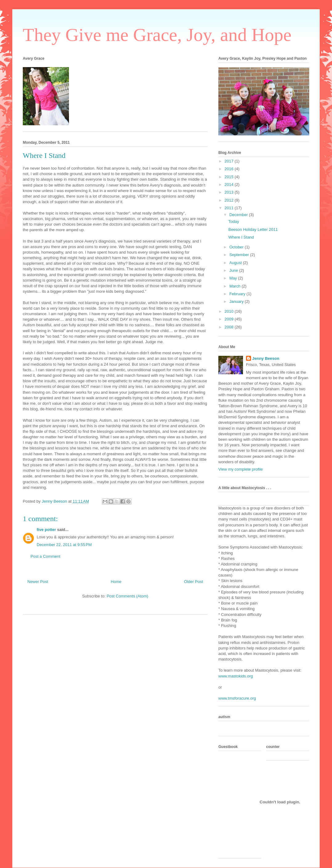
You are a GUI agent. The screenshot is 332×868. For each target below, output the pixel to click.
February (238, 294)
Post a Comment (45, 556)
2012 (230, 200)
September (240, 255)
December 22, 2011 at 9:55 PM (64, 545)
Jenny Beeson (266, 358)
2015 (230, 177)
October (237, 247)
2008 (230, 327)
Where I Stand (241, 237)
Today (234, 221)
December (239, 215)
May (234, 278)
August (236, 263)
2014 (230, 185)
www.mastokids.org (236, 676)
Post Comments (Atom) (127, 596)
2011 (230, 208)
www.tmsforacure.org (237, 698)
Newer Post (38, 582)
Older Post (194, 582)
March (236, 286)
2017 (230, 161)
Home (116, 582)
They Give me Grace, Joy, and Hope (157, 35)
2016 (230, 169)
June (234, 270)
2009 (230, 319)
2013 (230, 192)
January (237, 301)
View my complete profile (241, 469)
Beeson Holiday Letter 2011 (253, 229)
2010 (230, 311)
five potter (46, 530)
